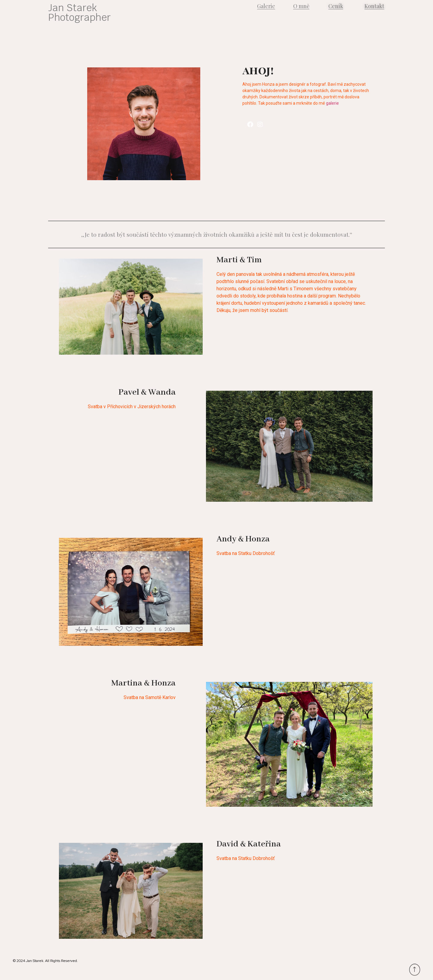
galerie (332, 103)
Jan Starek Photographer (79, 12)
